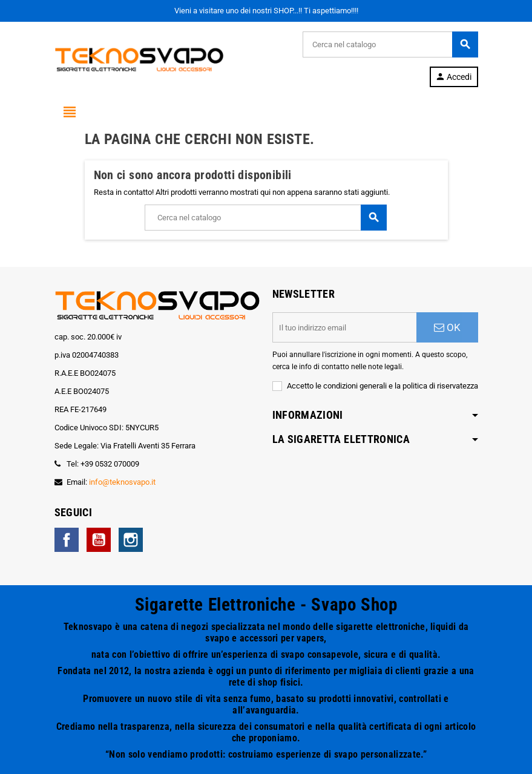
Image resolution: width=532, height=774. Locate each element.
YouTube (99, 540)
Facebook (67, 540)
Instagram (131, 540)
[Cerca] (390, 44)
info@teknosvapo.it (122, 482)
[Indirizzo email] (344, 327)
